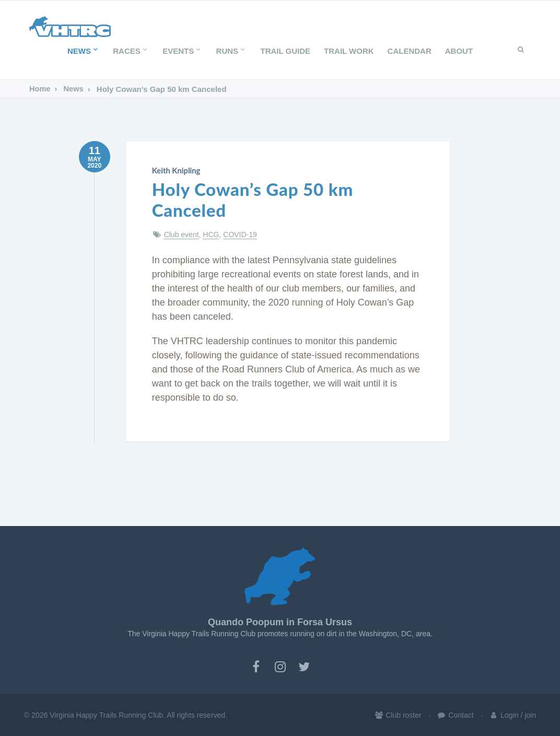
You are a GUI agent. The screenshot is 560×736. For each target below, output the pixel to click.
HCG (211, 234)
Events (182, 51)
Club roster (398, 715)
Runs (232, 51)
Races (131, 51)
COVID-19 (240, 234)
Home (40, 89)
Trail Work (349, 51)
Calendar (410, 51)
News (83, 51)
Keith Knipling (175, 170)
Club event (182, 234)
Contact (455, 715)
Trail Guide (286, 51)
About (459, 51)
